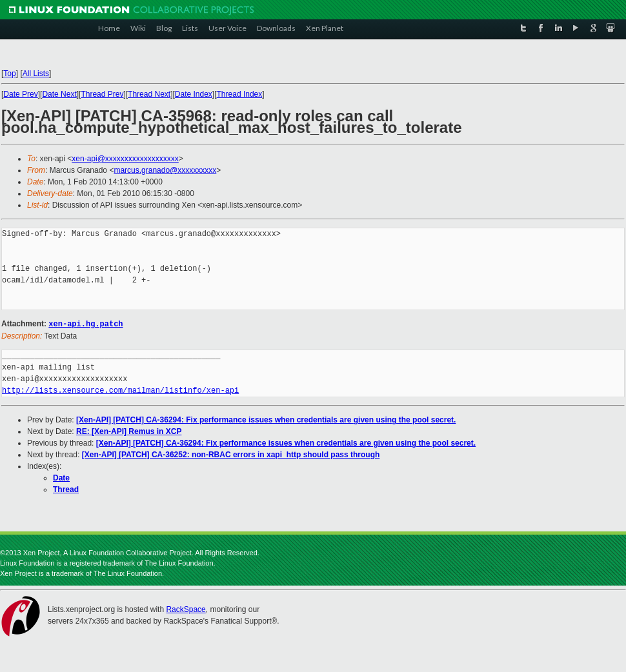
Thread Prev (102, 94)
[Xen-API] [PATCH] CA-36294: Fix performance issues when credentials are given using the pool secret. (266, 419)
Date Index (194, 94)
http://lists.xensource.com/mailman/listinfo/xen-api (120, 390)
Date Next (59, 94)
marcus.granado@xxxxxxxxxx (165, 170)
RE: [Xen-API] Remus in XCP (129, 431)
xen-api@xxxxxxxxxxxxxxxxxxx (125, 159)
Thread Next (149, 94)
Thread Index (240, 94)
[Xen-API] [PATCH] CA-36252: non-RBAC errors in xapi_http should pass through (231, 454)
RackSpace (186, 609)
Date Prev (20, 94)
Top (9, 74)
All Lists (36, 74)
